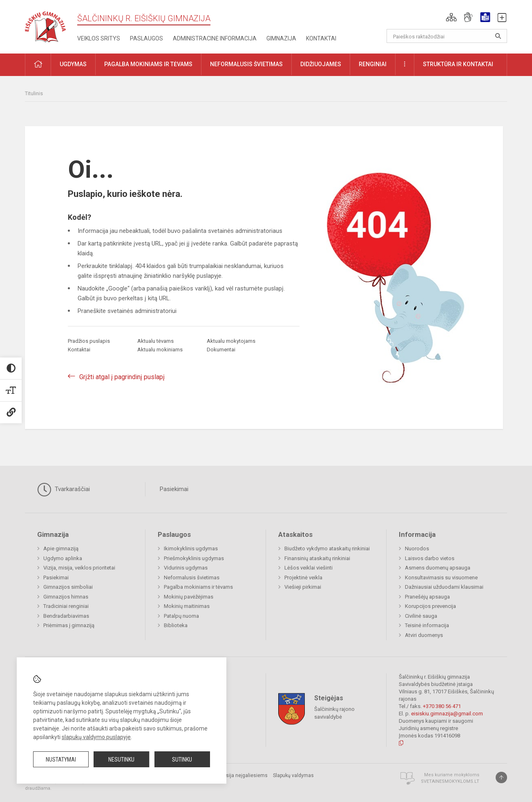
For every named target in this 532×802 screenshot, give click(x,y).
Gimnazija (281, 38)
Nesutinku (121, 760)
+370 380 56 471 (442, 706)
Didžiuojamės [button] (321, 64)
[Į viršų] (501, 777)
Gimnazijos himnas (66, 597)
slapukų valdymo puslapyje (96, 737)
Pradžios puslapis (89, 341)
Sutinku (182, 760)
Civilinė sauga (421, 616)
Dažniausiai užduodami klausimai (444, 587)
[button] (451, 17)
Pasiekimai (174, 489)
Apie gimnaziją (61, 548)
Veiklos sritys (99, 38)
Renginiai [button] (373, 64)
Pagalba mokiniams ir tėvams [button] (148, 64)
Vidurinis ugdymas (186, 568)
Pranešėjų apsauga (427, 597)
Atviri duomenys (424, 635)
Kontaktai (321, 38)
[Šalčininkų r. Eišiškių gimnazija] (45, 25)
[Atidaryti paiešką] (498, 36)
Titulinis (34, 93)
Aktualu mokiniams (160, 350)
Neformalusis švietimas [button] (246, 64)
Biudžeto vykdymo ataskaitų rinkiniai (327, 548)
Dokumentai (221, 350)
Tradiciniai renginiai (66, 606)
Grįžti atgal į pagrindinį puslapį (122, 377)
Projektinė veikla (303, 577)
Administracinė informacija (215, 38)
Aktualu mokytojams (231, 341)
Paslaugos (146, 38)
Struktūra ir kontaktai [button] (458, 64)
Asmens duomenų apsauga (438, 568)
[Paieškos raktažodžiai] (447, 36)
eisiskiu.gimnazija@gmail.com (447, 714)
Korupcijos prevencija (430, 606)
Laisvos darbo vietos (430, 558)
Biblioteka (176, 625)
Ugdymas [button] (73, 64)
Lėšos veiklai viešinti (308, 568)
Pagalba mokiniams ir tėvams (198, 587)
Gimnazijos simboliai (68, 587)
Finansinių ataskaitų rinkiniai (317, 558)
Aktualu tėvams (155, 341)
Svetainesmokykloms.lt (450, 781)
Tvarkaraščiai (64, 489)
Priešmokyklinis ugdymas (194, 558)
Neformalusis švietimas (192, 577)
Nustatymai (61, 760)
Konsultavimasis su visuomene (441, 577)
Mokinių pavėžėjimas (189, 597)
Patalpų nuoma (181, 616)
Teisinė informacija (427, 625)
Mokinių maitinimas (187, 606)
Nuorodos (417, 548)
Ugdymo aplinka (63, 558)
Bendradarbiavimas (66, 616)
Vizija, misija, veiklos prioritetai (79, 568)
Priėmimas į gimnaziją (69, 625)
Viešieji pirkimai (303, 587)
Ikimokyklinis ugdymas (191, 548)
